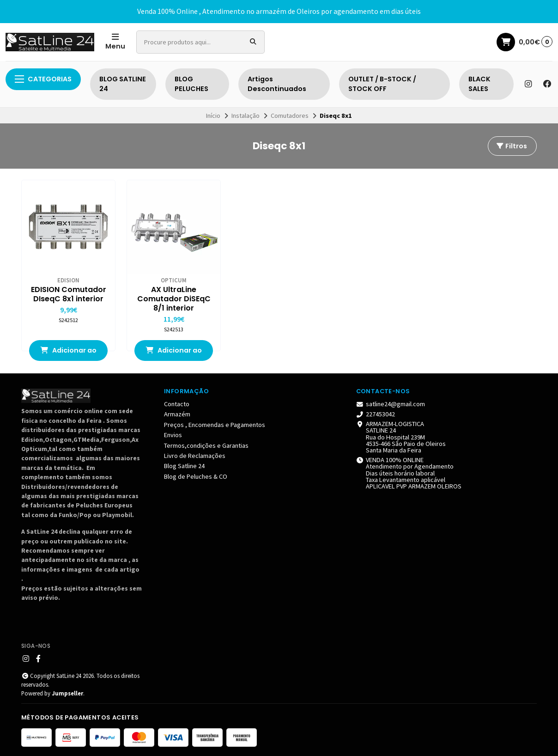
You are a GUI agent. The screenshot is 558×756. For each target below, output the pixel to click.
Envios (173, 435)
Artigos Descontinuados (277, 84)
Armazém (177, 414)
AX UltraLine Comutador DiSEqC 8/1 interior (174, 299)
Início (213, 116)
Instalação (246, 116)
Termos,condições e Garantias (206, 445)
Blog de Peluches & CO (196, 476)
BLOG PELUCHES (191, 84)
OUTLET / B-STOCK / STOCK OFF (382, 84)
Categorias (43, 79)
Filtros (511, 146)
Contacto (177, 404)
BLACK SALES (479, 84)
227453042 (376, 414)
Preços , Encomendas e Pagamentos (215, 425)
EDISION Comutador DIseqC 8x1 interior (69, 294)
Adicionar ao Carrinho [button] (68, 353)
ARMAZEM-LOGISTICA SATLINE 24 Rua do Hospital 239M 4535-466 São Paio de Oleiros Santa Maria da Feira (401, 437)
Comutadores (290, 116)
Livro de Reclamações (195, 456)
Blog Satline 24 (184, 466)
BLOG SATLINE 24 (123, 84)
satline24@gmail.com (391, 404)
